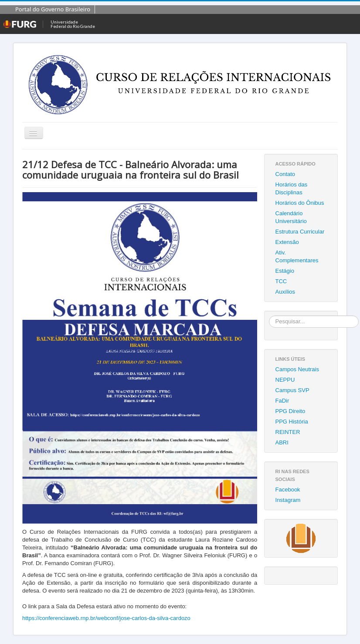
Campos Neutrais (297, 369)
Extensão (287, 242)
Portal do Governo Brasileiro (53, 9)
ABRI (282, 442)
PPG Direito (290, 411)
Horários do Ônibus (300, 203)
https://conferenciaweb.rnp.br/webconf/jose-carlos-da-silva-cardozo (106, 618)
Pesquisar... (269, 316)
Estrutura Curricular (300, 232)
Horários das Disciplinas (292, 188)
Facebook (288, 490)
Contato (285, 174)
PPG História (292, 422)
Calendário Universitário (291, 217)
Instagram (288, 500)
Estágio (285, 271)
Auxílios (285, 292)
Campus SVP (292, 390)
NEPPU (285, 380)
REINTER (288, 432)
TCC (281, 281)
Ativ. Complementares (297, 256)
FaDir (282, 401)
